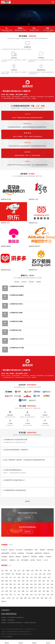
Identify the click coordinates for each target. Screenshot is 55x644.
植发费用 (42, 550)
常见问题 (31, 282)
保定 (41, 571)
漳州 (23, 584)
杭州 (23, 581)
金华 (48, 581)
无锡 (23, 577)
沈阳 (24, 574)
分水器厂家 (4, 550)
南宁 (40, 595)
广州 (52, 591)
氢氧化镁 (11, 557)
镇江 (11, 581)
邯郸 (37, 571)
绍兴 (44, 581)
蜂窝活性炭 (4, 560)
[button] (26, 24)
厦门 (15, 584)
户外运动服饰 (29, 553)
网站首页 (7, 642)
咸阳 (42, 598)
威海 (15, 588)
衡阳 (35, 591)
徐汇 (11, 577)
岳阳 (40, 591)
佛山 (11, 595)
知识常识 (24, 282)
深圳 (2, 595)
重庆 (7, 571)
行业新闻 (38, 282)
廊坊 (49, 571)
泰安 (11, 588)
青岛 (35, 584)
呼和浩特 (8, 574)
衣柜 (18, 560)
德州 (27, 588)
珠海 (7, 595)
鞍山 (36, 574)
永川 (17, 598)
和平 (19, 571)
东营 (48, 584)
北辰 (23, 571)
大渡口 (3, 598)
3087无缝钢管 (25, 560)
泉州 (19, 584)
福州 (11, 584)
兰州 (50, 598)
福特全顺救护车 (29, 550)
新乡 (52, 588)
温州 (31, 581)
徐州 (27, 577)
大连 (28, 574)
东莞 (31, 595)
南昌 (27, 584)
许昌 (2, 591)
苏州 (35, 577)
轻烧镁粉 (41, 557)
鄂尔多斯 (18, 574)
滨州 (35, 588)
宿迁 (19, 581)
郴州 (48, 591)
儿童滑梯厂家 (26, 557)
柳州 (44, 595)
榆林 (46, 598)
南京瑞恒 (32, 560)
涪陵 (48, 595)
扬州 (7, 581)
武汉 (15, 591)
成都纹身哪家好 (5, 553)
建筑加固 (18, 557)
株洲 (31, 591)
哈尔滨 (49, 574)
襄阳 (23, 591)
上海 (11, 571)
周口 (11, 591)
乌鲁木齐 (4, 601)
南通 (40, 577)
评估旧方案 (14, 517)
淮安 (49, 577)
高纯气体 (14, 553)
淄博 (40, 584)
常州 (31, 577)
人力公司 (46, 560)
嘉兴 (35, 581)
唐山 (33, 571)
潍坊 (2, 588)
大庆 (2, 577)
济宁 (7, 588)
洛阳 (48, 588)
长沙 (27, 591)
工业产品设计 (19, 550)
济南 (31, 584)
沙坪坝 (8, 598)
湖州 (40, 581)
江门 (15, 595)
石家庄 (28, 571)
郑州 (44, 588)
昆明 (34, 598)
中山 (32, 574)
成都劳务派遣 (38, 553)
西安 (44, 574)
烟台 (52, 584)
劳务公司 (39, 560)
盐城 (2, 581)
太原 (2, 574)
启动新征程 (41, 532)
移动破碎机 (21, 553)
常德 (44, 591)
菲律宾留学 (34, 557)
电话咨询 (48, 642)
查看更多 (27, 501)
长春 (40, 574)
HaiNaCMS (10, 637)
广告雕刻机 (48, 557)
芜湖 (7, 584)
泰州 (15, 581)
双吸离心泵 (47, 553)
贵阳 (26, 598)
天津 (15, 571)
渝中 (52, 595)
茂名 (23, 595)
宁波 (27, 581)
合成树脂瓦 (4, 557)
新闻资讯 (34, 642)
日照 (19, 588)
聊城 (31, 588)
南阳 (7, 591)
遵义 (30, 598)
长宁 (15, 577)
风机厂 (36, 550)
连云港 (44, 577)
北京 (2, 571)
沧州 (45, 571)
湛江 (19, 595)
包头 (13, 574)
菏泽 (40, 588)
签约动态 (17, 282)
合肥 (2, 584)
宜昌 (19, 591)
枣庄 (44, 584)
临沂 (23, 588)
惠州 (27, 595)
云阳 (13, 598)
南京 (19, 577)
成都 (21, 598)
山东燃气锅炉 (50, 550)
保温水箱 (11, 550)
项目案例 (21, 642)
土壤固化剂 (12, 560)
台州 (52, 581)
